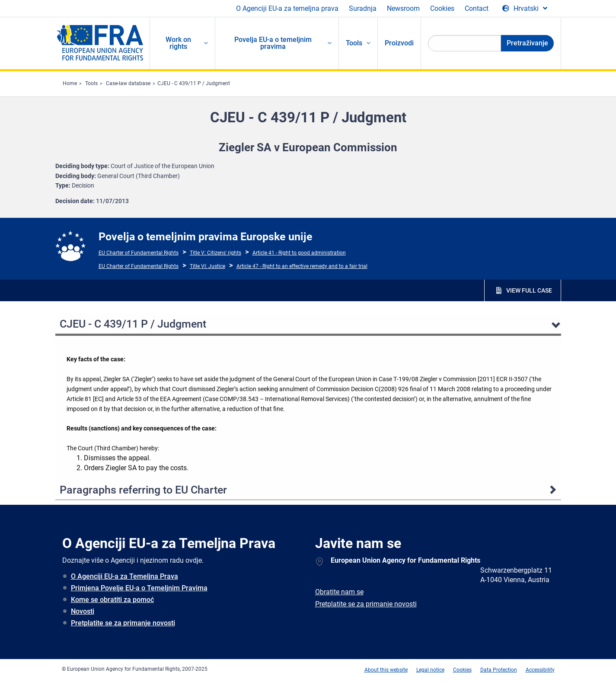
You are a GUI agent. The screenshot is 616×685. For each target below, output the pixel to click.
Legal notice (430, 670)
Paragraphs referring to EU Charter (143, 490)
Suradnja (363, 8)
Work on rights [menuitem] (178, 43)
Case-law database (128, 83)
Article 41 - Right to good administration (299, 253)
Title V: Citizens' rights (215, 253)
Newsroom (403, 8)
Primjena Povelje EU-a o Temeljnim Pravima (139, 588)
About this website (386, 670)
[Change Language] (525, 9)
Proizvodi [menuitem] (399, 43)
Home (70, 83)
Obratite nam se (339, 592)
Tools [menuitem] (354, 43)
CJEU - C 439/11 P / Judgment (194, 83)
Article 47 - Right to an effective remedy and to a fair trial (302, 266)
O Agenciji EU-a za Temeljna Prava (124, 576)
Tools (91, 83)
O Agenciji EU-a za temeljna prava (287, 8)
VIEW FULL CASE (529, 290)
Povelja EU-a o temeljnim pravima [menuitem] (273, 43)
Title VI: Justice (207, 266)
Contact (477, 8)
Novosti (83, 611)
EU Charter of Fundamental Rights (139, 253)
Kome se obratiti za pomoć (112, 600)
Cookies (442, 8)
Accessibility (540, 670)
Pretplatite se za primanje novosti (123, 623)
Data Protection (499, 670)
